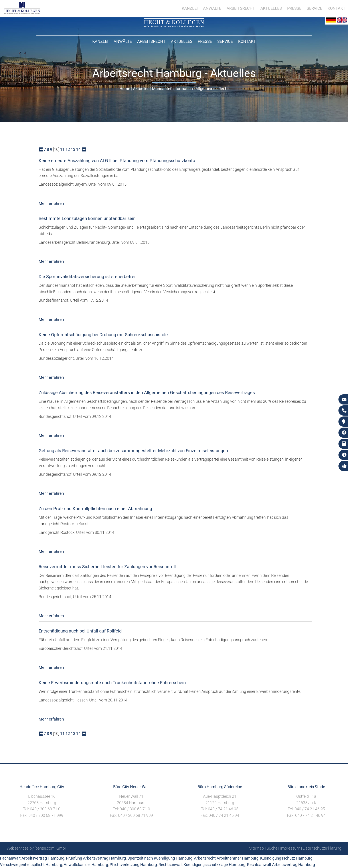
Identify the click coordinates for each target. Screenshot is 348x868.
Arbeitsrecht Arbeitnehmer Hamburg (226, 858)
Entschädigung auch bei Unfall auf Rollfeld (80, 631)
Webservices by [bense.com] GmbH (37, 848)
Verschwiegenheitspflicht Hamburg (31, 865)
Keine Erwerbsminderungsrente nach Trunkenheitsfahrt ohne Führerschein (112, 683)
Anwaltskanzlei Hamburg (86, 865)
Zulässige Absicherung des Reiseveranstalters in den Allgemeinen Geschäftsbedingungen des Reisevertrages (147, 393)
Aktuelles (182, 41)
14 (78, 149)
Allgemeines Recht (212, 89)
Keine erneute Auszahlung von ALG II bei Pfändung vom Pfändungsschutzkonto (117, 161)
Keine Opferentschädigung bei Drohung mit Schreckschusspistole (103, 335)
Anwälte (123, 41)
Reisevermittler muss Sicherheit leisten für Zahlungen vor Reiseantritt (108, 567)
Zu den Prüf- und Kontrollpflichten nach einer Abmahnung (95, 509)
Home (125, 89)
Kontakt (247, 41)
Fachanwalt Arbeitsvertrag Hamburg (32, 858)
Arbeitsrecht (151, 41)
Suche (272, 848)
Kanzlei (100, 41)
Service (225, 41)
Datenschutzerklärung (322, 848)
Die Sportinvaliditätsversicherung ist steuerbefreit (88, 277)
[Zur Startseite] (174, 26)
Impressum (290, 848)
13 (73, 149)
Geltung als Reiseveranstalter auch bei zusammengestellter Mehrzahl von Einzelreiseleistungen (133, 451)
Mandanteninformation (172, 89)
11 (62, 149)
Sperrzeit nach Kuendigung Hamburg (160, 858)
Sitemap (257, 848)
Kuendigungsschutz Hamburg (286, 858)
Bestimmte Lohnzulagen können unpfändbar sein (87, 218)
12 (68, 149)
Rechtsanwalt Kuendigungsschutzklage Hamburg (202, 865)
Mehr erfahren (51, 203)
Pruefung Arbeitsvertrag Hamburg (96, 858)
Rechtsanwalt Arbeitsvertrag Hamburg (281, 865)
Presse (205, 41)
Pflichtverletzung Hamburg (133, 865)
